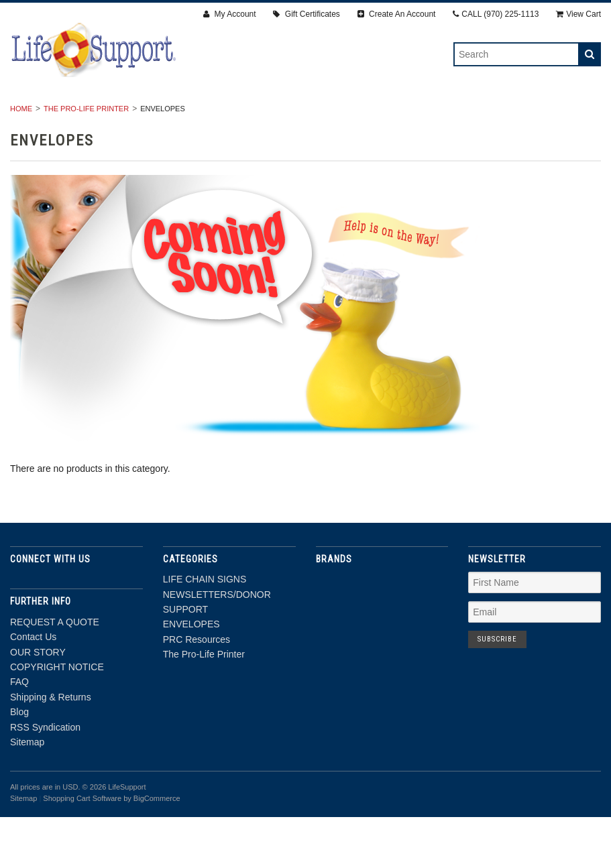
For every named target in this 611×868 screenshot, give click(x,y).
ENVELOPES (396, 115)
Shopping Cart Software (82, 849)
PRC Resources (487, 115)
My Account (229, 14)
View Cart (578, 14)
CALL (496, 14)
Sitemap (27, 793)
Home (21, 160)
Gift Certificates (306, 14)
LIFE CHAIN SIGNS (127, 115)
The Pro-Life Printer (305, 129)
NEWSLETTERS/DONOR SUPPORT (268, 115)
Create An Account (397, 14)
